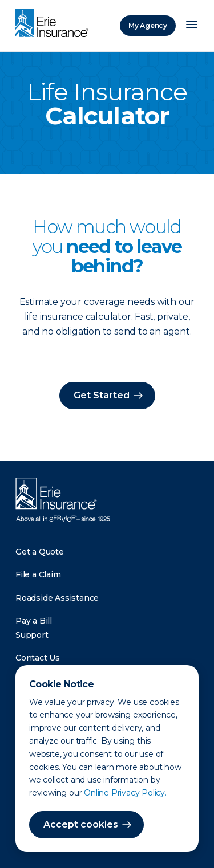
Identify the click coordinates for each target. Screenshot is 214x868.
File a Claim (38, 574)
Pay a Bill (34, 621)
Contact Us (38, 658)
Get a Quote (40, 552)
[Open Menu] (192, 26)
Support (32, 635)
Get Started (102, 395)
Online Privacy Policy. (125, 793)
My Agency (148, 25)
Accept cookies (81, 824)
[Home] (55, 24)
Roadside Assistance (57, 598)
